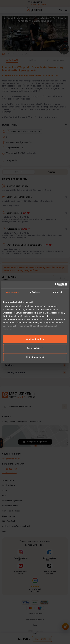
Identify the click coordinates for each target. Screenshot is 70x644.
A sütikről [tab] (58, 292)
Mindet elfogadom (35, 339)
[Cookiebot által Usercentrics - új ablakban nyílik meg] (55, 285)
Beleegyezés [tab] (12, 292)
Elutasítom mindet (35, 357)
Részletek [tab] (35, 292)
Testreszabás (35, 348)
